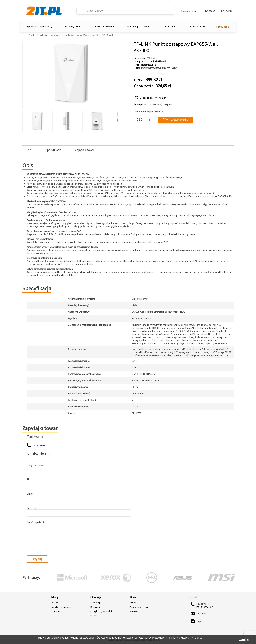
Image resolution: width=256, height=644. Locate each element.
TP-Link (151, 58)
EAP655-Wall (107, 35)
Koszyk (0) (227, 11)
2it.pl (31, 35)
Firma (30, 479)
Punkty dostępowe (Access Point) (80, 35)
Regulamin (96, 607)
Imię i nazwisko (36, 465)
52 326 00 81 (40, 445)
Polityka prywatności (101, 611)
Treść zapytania (36, 522)
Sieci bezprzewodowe (48, 35)
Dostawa (55, 603)
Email (30, 494)
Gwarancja (96, 603)
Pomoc (94, 615)
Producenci (223, 27)
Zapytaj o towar (85, 150)
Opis (29, 150)
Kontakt (210, 11)
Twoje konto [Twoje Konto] (188, 11)
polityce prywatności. (190, 638)
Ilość (138, 119)
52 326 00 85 (203, 604)
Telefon (31, 508)
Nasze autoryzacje (140, 607)
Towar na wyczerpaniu (161, 104)
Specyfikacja (53, 150)
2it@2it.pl (201, 614)
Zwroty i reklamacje (61, 607)
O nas (133, 603)
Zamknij (244, 640)
